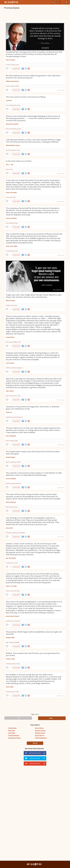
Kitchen (16, 223)
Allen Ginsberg (10, 301)
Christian (8, 621)
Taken (7, 507)
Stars (11, 197)
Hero (7, 342)
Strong (13, 65)
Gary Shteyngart (11, 436)
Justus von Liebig (11, 586)
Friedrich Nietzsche (14, 735)
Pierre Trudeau (10, 60)
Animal (13, 368)
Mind (7, 169)
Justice (19, 129)
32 (9, 696)
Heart (19, 342)
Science (8, 591)
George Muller (10, 638)
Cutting (8, 563)
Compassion (19, 368)
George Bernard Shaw (14, 738)
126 (10, 567)
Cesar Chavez (10, 363)
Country (8, 65)
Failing (11, 642)
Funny (19, 105)
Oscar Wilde (12, 733)
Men (15, 197)
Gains (16, 305)
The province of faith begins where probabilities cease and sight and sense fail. (34, 633)
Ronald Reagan (10, 457)
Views (11, 507)
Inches (18, 150)
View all (35, 743)
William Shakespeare (41, 738)
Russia (13, 251)
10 (9, 595)
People (11, 223)
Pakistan (13, 150)
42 (9, 69)
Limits (11, 169)
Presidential (13, 462)
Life (14, 417)
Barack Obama (39, 728)
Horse (7, 197)
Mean (7, 129)
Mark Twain (12, 730)
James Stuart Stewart (13, 616)
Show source (61, 90)
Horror (19, 396)
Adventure (9, 483)
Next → (52, 718)
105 (10, 309)
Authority (8, 533)
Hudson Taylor (10, 659)
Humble (8, 251)
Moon (7, 441)
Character (17, 621)
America (14, 396)
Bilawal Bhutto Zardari (13, 145)
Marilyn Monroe (40, 735)
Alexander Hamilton (12, 124)
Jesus (13, 621)
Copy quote (16, 69)
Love (7, 105)
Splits (12, 86)
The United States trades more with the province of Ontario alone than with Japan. (33, 453)
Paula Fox (9, 412)
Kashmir (8, 150)
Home (17, 65)
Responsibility (13, 342)
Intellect (17, 86)
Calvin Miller (10, 687)
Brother (13, 664)
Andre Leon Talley (11, 246)
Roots (16, 563)
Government (13, 129)
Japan (7, 462)
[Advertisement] (35, 15)
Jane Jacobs (9, 528)
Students (19, 483)
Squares (8, 86)
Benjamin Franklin (40, 730)
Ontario (19, 462)
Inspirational (13, 105)
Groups (15, 507)
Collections (15, 533)
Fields (14, 483)
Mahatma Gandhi (40, 733)
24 (9, 625)
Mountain (17, 591)
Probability (16, 642)
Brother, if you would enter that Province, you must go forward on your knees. (33, 654)
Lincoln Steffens (11, 479)
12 (9, 109)
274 (10, 154)
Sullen (16, 441)
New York (8, 396)
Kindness (8, 368)
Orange (12, 441)
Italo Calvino (10, 391)
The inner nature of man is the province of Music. (26, 97)
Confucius (9, 100)
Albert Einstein (12, 728)
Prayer (18, 664)
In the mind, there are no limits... (19, 161)
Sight (7, 642)
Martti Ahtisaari (11, 502)
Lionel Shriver (10, 337)
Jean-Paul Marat (11, 558)
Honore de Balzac (11, 218)
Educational (19, 417)
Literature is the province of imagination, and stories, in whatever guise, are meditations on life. (33, 408)
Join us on (35, 753)
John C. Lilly (10, 165)
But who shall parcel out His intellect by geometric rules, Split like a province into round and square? (33, 77)
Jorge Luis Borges (11, 192)
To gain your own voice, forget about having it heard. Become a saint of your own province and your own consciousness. (34, 296)
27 (9, 646)
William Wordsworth (12, 81)
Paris (7, 223)
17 (9, 445)
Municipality (22, 533)
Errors (12, 563)
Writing (8, 305)
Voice (12, 305)
